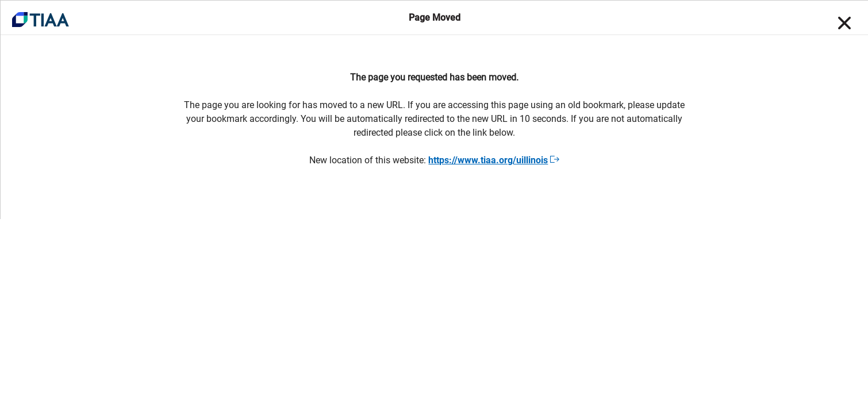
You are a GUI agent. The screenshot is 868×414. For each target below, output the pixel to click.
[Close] (843, 23)
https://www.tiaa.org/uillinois (493, 160)
